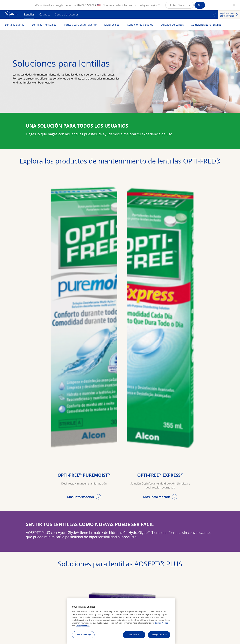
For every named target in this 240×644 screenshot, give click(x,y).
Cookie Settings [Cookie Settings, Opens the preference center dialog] (83, 635)
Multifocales (112, 25)
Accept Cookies (159, 635)
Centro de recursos (67, 14)
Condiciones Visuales (140, 25)
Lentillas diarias (15, 25)
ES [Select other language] (214, 14)
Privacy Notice (83, 626)
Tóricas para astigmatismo (80, 25)
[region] (121, 621)
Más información (81, 497)
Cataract (44, 14)
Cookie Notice (161, 623)
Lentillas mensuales (44, 25)
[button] (179, 5)
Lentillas (29, 14)
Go (200, 5)
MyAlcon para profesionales (227, 15)
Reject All (134, 635)
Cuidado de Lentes (172, 25)
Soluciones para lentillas (206, 25)
